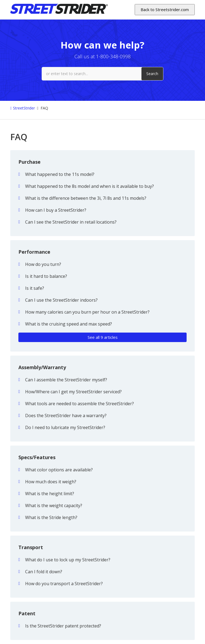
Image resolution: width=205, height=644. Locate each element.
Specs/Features (37, 457)
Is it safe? (35, 288)
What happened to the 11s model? (60, 174)
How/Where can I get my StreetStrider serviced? (73, 392)
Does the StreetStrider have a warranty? (66, 416)
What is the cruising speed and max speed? (69, 324)
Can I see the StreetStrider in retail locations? (71, 222)
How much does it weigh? (51, 482)
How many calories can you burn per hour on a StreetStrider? (87, 312)
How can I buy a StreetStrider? (56, 210)
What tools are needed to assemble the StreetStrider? (80, 404)
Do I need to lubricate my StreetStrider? (65, 427)
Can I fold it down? (44, 572)
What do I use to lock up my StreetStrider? (68, 560)
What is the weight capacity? (54, 505)
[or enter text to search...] (102, 74)
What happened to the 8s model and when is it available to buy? (90, 186)
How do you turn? (43, 264)
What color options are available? (59, 470)
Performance (34, 252)
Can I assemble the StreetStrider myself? (66, 380)
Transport (31, 547)
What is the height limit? (50, 494)
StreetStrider (24, 108)
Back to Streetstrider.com (165, 9)
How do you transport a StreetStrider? (64, 584)
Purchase (29, 162)
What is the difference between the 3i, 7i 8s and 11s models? (86, 198)
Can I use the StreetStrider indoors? (61, 300)
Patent (27, 613)
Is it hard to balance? (46, 276)
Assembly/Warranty (42, 367)
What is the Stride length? (51, 517)
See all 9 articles (103, 337)
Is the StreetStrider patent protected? (63, 626)
